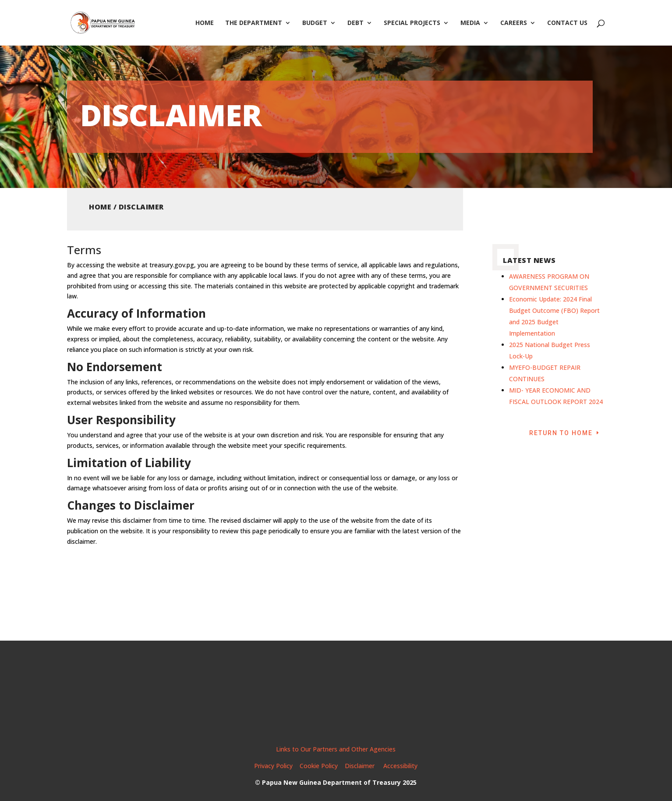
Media (470, 23)
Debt (355, 23)
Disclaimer (361, 766)
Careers (514, 23)
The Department (254, 23)
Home (205, 23)
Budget (315, 23)
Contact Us (567, 23)
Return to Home (561, 433)
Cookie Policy (319, 766)
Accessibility (400, 766)
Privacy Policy (273, 766)
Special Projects (412, 23)
